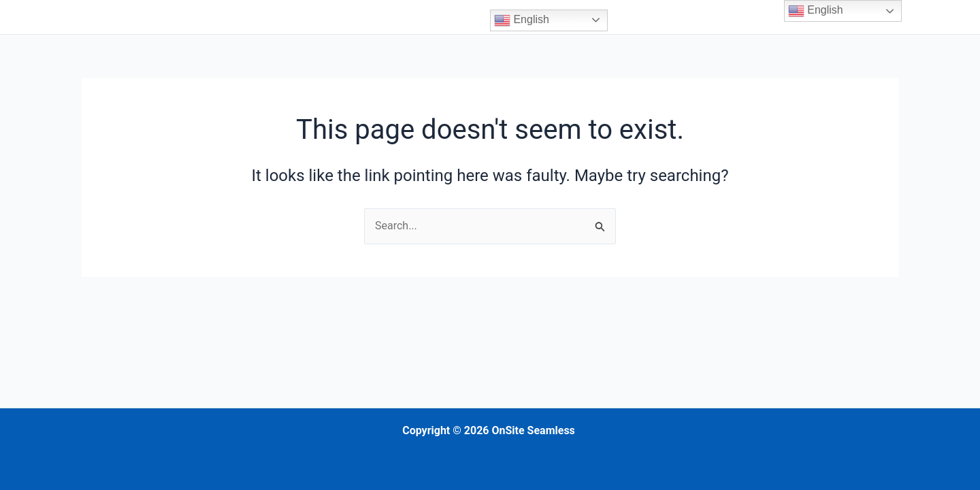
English (522, 20)
